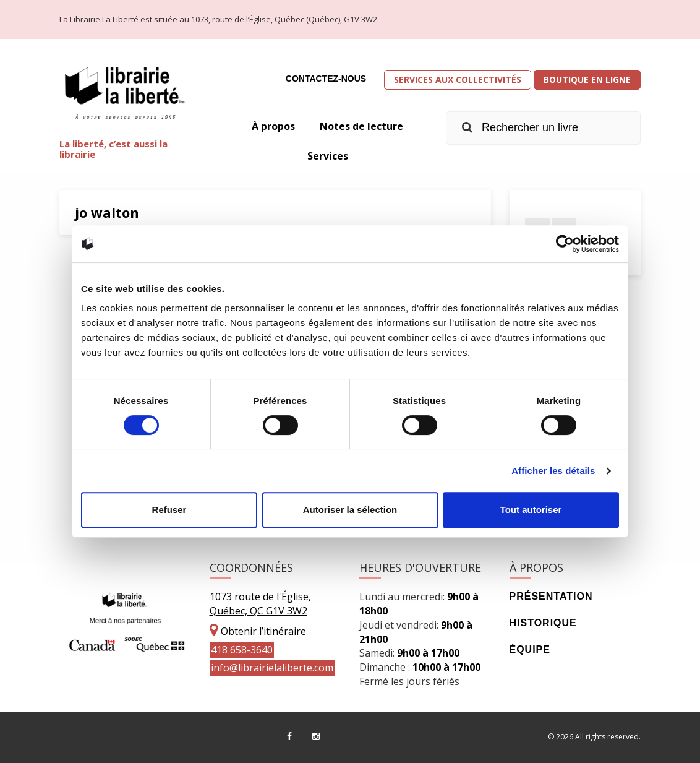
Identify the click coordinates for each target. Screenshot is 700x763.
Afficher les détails (553, 471)
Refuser (169, 510)
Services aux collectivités (458, 80)
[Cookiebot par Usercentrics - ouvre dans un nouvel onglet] (565, 244)
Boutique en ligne (587, 80)
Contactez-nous (326, 79)
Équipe (530, 649)
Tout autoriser (531, 510)
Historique (543, 623)
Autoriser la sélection (350, 510)
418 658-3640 (242, 650)
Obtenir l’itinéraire (263, 631)
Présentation (551, 596)
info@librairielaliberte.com (272, 668)
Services (328, 156)
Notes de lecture (361, 126)
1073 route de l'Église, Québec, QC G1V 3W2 (260, 604)
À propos (273, 126)
